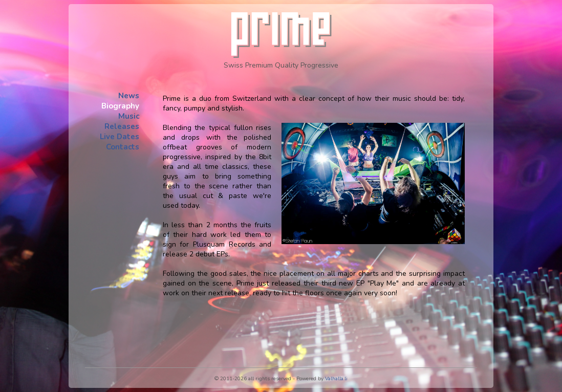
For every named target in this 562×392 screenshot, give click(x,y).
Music (129, 116)
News (129, 96)
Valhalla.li (336, 379)
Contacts (123, 147)
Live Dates (120, 137)
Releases (122, 126)
